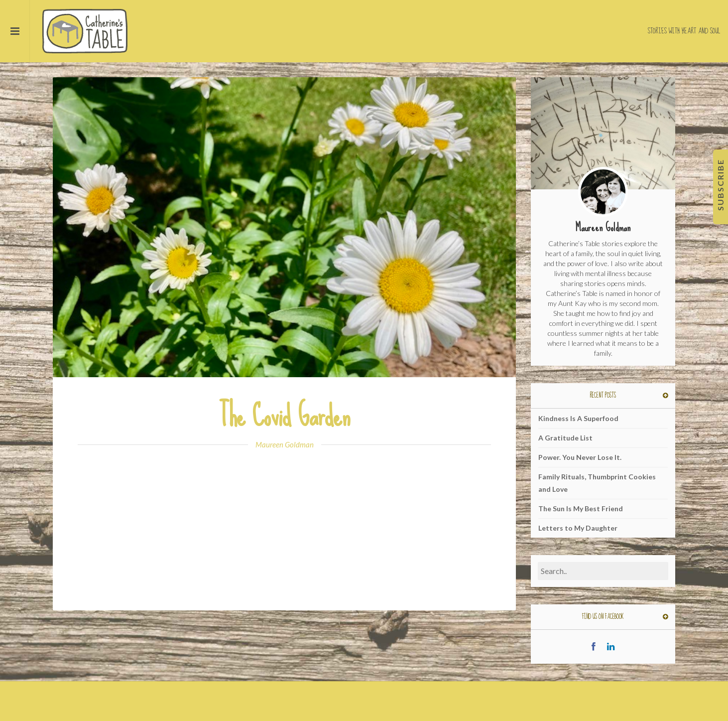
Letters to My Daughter (578, 528)
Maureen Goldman (285, 444)
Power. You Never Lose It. (580, 457)
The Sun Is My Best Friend (581, 508)
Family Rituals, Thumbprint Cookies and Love (597, 483)
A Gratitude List (565, 438)
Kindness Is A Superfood (578, 418)
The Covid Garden (284, 416)
